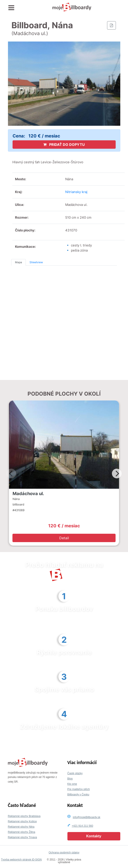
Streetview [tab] (36, 262)
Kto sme (72, 784)
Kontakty (94, 836)
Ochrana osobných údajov (64, 853)
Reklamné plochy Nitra (21, 827)
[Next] (117, 473)
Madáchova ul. (28, 494)
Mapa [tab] (19, 262)
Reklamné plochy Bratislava (24, 816)
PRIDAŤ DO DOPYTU (64, 145)
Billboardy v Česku (78, 795)
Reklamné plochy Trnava (22, 837)
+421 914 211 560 (83, 826)
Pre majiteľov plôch (79, 789)
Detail (64, 538)
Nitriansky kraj (76, 192)
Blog (70, 779)
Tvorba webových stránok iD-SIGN (21, 860)
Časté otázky (75, 773)
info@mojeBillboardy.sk (87, 817)
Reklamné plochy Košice (22, 821)
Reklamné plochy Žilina (22, 832)
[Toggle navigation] (11, 8)
